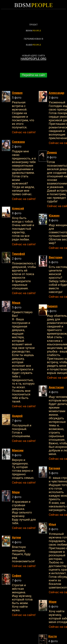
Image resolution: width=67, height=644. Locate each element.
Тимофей (18, 254)
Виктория (56, 257)
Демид (52, 152)
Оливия (17, 93)
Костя (53, 636)
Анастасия (56, 387)
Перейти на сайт (34, 75)
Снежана (18, 142)
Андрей (17, 416)
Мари (53, 602)
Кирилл (52, 306)
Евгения (54, 468)
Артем (16, 537)
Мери (16, 492)
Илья (52, 524)
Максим (18, 450)
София (17, 576)
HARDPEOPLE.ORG (33, 59)
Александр (57, 93)
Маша (16, 303)
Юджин (54, 216)
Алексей (18, 208)
